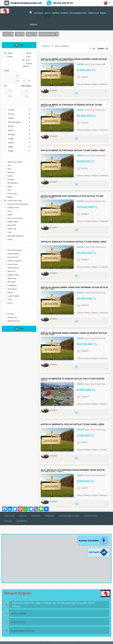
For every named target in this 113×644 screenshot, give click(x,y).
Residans (9, 172)
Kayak (8, 292)
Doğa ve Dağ (11, 275)
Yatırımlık (10, 271)
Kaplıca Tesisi (11, 222)
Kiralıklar (64, 13)
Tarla (8, 211)
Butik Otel (10, 225)
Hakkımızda (93, 13)
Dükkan (9, 179)
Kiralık (8, 57)
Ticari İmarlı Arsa (13, 200)
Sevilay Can (11, 317)
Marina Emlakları (13, 250)
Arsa (26, 60)
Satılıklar (56, 13)
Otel (8, 232)
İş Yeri (27, 57)
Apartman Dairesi (13, 162)
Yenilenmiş (10, 278)
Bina (8, 169)
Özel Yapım (11, 289)
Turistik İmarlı (12, 207)
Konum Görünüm (94, 541)
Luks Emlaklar (12, 296)
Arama (47, 13)
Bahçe (8, 197)
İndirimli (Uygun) (13, 261)
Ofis (7, 190)
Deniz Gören (11, 264)
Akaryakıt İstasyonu (14, 236)
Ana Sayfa (38, 13)
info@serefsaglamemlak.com (26, 3)
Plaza (8, 239)
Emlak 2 (9, 314)
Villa (8, 165)
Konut (27, 53)
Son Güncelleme (60, 46)
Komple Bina (11, 183)
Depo (8, 186)
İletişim (103, 13)
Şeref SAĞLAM (12, 321)
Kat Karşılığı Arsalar (78, 13)
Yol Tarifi (98, 552)
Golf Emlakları (12, 254)
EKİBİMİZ (34, 25)
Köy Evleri (10, 282)
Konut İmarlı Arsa (13, 218)
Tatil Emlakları (12, 268)
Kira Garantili (11, 257)
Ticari (8, 299)
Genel (8, 176)
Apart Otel (10, 229)
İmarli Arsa (10, 193)
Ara (19, 45)
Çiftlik (8, 215)
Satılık (8, 53)
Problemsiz (11, 285)
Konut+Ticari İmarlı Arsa (16, 204)
